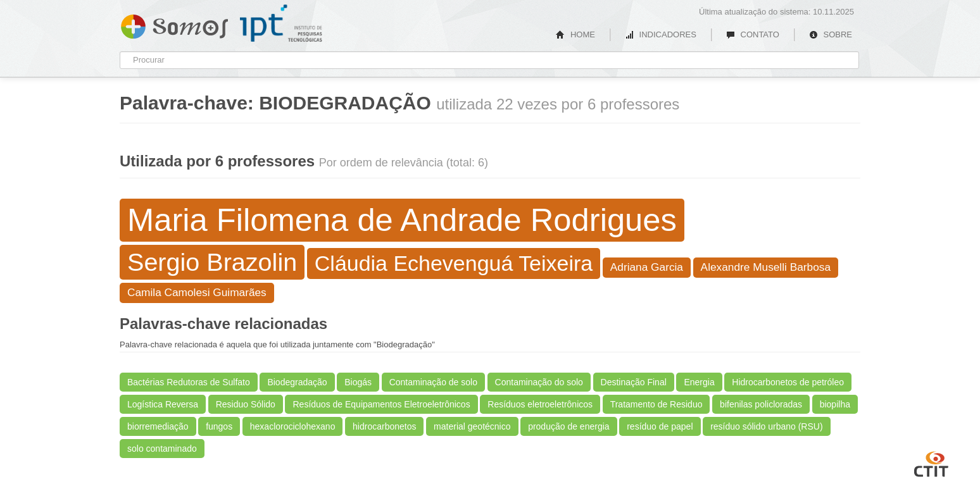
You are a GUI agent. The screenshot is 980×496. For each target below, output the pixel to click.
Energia (699, 382)
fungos (219, 426)
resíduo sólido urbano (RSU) (766, 426)
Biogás (358, 382)
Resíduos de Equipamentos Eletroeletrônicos (381, 404)
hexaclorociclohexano (293, 426)
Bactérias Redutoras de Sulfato (189, 382)
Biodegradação (297, 382)
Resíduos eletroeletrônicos (540, 404)
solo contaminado (162, 449)
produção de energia (569, 426)
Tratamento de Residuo (656, 404)
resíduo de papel (660, 426)
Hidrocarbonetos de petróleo (788, 382)
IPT (281, 23)
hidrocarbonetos (384, 426)
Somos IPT (174, 24)
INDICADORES (661, 34)
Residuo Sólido (246, 404)
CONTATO (753, 34)
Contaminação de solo (433, 382)
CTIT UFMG (931, 462)
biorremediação (158, 426)
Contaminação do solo (539, 382)
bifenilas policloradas (761, 404)
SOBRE (831, 34)
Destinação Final (634, 382)
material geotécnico (472, 426)
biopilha (835, 404)
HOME (575, 34)
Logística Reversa (163, 404)
